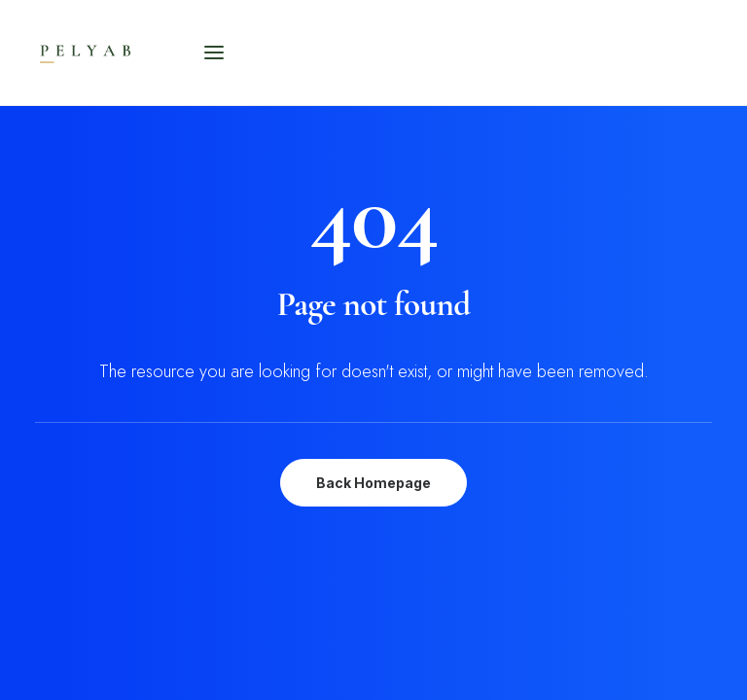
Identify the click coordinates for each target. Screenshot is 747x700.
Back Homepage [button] (373, 483)
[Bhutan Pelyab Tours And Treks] (129, 52)
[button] (214, 52)
